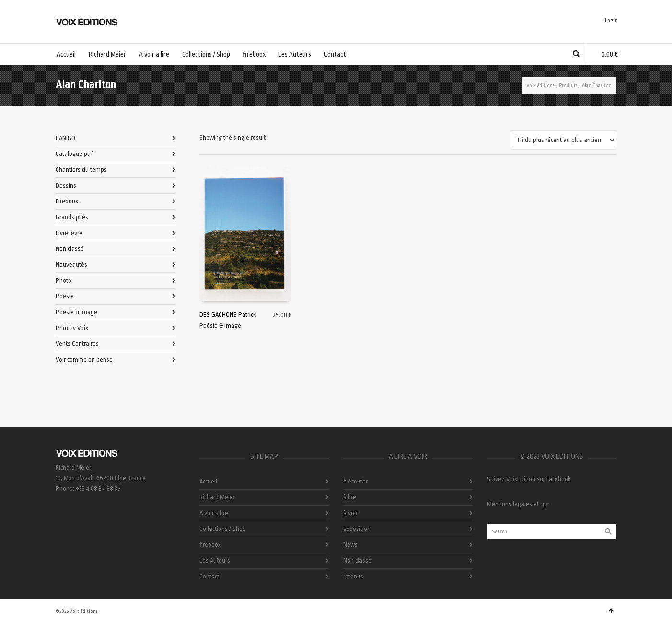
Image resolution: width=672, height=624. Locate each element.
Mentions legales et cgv (518, 504)
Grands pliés (72, 217)
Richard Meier (217, 497)
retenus (353, 576)
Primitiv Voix (72, 328)
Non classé (70, 249)
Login (611, 20)
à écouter (355, 481)
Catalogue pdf (74, 154)
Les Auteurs (215, 560)
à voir (350, 513)
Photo (64, 280)
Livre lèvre (69, 233)
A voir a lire (214, 513)
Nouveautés (71, 265)
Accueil (208, 481)
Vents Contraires (77, 344)
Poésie (65, 296)
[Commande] (564, 140)
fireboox (210, 545)
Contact (209, 576)
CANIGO (65, 138)
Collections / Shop (223, 529)
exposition (357, 529)
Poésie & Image (220, 325)
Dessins (66, 185)
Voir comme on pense (84, 359)
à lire (350, 497)
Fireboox (67, 201)
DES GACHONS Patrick (228, 314)
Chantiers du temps (81, 170)
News (350, 545)
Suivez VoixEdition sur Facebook (529, 479)
